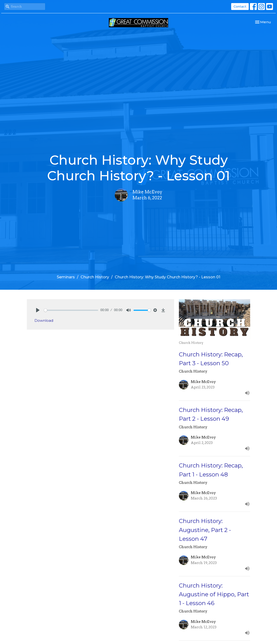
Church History (95, 277)
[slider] (71, 310)
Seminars (66, 277)
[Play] (38, 310)
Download (44, 320)
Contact (240, 6)
